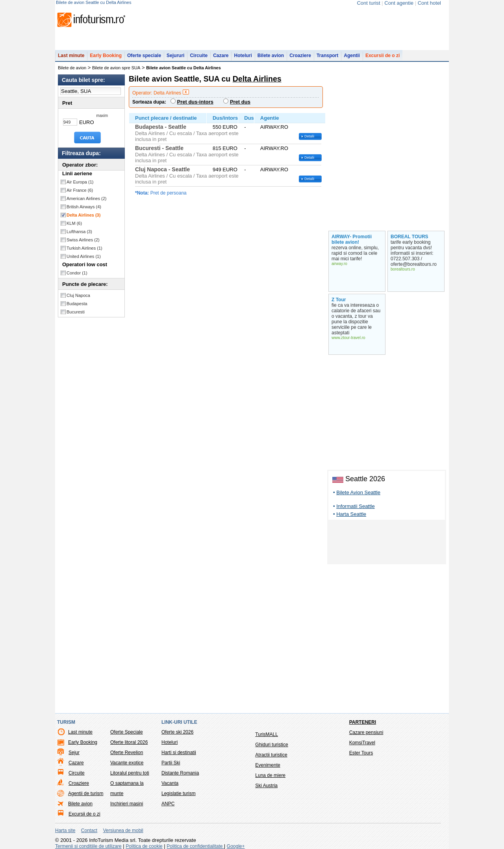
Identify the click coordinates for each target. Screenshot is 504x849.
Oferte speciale (144, 56)
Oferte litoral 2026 (129, 742)
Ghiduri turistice (271, 745)
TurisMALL (267, 734)
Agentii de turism (86, 793)
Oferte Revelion (127, 753)
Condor (77, 273)
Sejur (74, 753)
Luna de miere (270, 775)
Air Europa (80, 182)
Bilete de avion (72, 68)
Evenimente (268, 765)
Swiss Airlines (83, 240)
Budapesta (77, 304)
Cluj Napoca (78, 295)
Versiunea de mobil (123, 830)
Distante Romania (180, 773)
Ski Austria (266, 786)
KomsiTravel (362, 743)
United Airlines (84, 256)
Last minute (71, 56)
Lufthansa (79, 232)
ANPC (168, 804)
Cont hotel (429, 3)
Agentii (352, 56)
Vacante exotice (127, 763)
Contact (89, 830)
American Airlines (87, 198)
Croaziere (300, 56)
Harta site (65, 830)
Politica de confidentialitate (195, 846)
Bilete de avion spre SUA (116, 68)
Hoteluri (243, 56)
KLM (74, 223)
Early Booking (106, 56)
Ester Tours (361, 753)
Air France (80, 190)
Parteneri (363, 722)
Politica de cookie (144, 846)
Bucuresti (76, 312)
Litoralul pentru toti (130, 773)
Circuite (199, 56)
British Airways (84, 207)
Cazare (221, 56)
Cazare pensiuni (366, 732)
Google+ (236, 846)
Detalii (309, 136)
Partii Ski (171, 763)
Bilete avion (271, 56)
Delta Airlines (83, 215)
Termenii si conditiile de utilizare (88, 846)
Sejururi (175, 56)
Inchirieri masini (127, 804)
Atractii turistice (271, 755)
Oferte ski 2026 (177, 732)
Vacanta (170, 783)
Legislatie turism (179, 793)
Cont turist (368, 3)
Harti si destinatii (179, 753)
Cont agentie (399, 3)
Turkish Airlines (84, 248)
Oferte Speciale (127, 732)
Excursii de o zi (383, 56)
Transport (327, 56)
